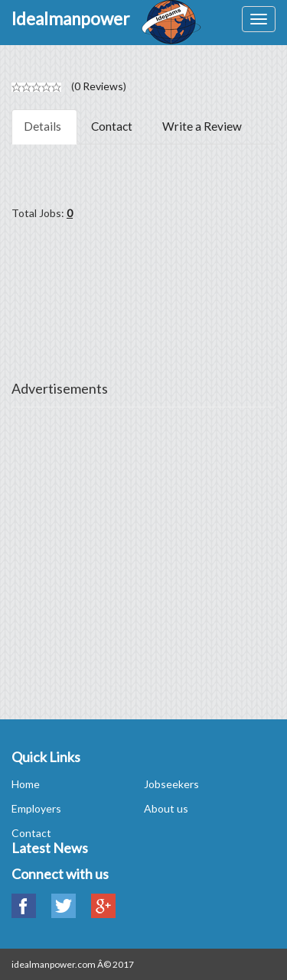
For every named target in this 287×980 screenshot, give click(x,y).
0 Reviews (99, 86)
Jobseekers (171, 784)
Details (42, 126)
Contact (112, 126)
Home (26, 784)
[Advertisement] (143, 561)
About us (166, 808)
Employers (36, 808)
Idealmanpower (70, 19)
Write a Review (202, 126)
